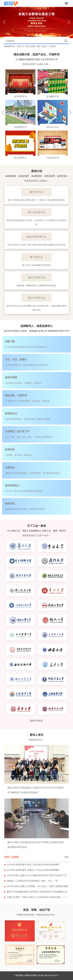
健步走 (45, 46)
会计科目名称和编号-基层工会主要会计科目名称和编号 (33, 865)
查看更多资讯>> (36, 740)
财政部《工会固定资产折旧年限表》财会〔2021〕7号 (32, 881)
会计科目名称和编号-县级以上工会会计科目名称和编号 (33, 870)
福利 (38, 46)
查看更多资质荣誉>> (27, 915)
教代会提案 (30, 46)
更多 (67, 857)
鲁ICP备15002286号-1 (50, 975)
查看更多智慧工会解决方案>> (36, 64)
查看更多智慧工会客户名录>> (36, 535)
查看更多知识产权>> (46, 915)
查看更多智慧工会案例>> (36, 181)
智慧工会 (21, 46)
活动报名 (52, 46)
